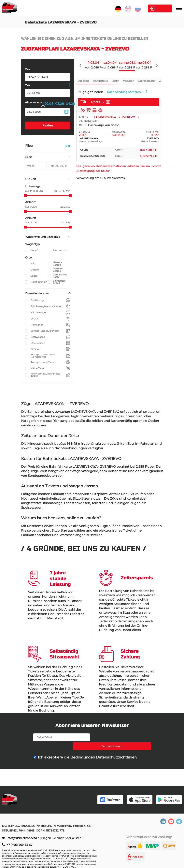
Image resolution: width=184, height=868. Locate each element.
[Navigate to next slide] (157, 65)
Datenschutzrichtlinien (116, 748)
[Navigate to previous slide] (81, 65)
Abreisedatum (35, 104)
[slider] (25, 196)
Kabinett (150, 8)
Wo (27, 69)
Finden (48, 125)
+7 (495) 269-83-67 (20, 845)
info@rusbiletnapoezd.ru (24, 838)
